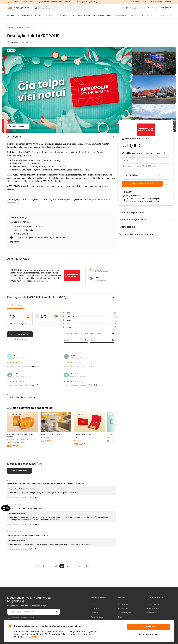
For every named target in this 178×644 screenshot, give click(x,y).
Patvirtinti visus (149, 627)
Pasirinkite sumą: (130, 157)
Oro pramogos (151, 15)
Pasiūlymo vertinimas (16, 305)
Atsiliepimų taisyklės (20, 339)
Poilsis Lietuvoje (84, 15)
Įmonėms (136, 2)
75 (80, 566)
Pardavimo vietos (156, 2)
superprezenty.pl (153, 604)
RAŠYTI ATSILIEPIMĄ (20, 334)
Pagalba (168, 2)
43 (56, 566)
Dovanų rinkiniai (137, 15)
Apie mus (94, 613)
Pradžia (18, 27)
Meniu (11, 15)
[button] (116, 422)
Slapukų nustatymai (149, 634)
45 (68, 566)
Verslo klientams (97, 617)
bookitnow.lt (151, 613)
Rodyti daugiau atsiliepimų (22, 397)
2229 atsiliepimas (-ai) (23, 42)
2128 (114, 313)
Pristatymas (123, 604)
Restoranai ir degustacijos (117, 15)
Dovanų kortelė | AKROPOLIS (34, 27)
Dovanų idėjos (25, 15)
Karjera (93, 604)
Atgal (11, 27)
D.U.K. (145, 2)
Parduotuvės (123, 608)
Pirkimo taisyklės (125, 613)
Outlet (72, 15)
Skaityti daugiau (41, 281)
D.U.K (120, 617)
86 (115, 316)
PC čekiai (63, 15)
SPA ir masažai (99, 15)
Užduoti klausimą (19, 471)
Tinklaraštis (95, 608)
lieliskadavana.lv (152, 608)
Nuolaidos (51, 15)
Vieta (38, 15)
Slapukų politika (30, 637)
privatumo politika (28, 617)
